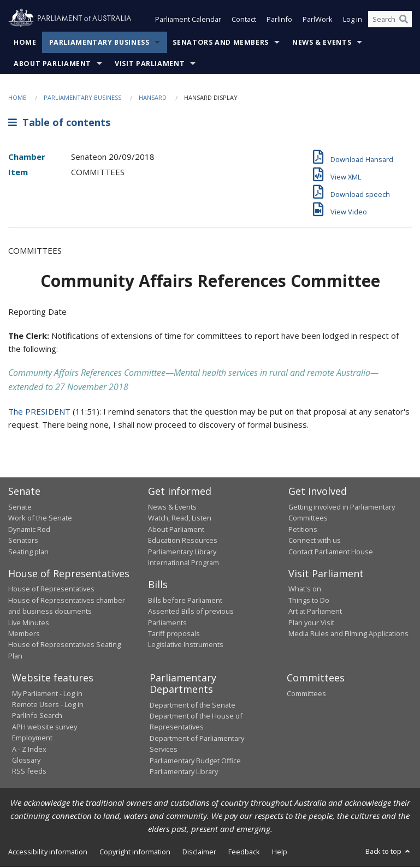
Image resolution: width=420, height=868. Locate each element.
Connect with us (315, 541)
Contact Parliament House (331, 553)
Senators (23, 541)
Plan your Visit (311, 624)
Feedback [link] (244, 853)
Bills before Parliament (185, 601)
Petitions (303, 530)
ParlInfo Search (37, 716)
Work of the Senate (40, 519)
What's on (305, 590)
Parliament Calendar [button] (188, 21)
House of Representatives (51, 590)
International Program (184, 564)
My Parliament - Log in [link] (47, 695)
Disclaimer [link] (199, 853)
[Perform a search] (404, 21)
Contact (244, 21)
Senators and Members (221, 43)
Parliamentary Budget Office (195, 762)
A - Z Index (29, 750)
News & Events (322, 43)
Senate (20, 508)
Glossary (26, 761)
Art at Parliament (315, 612)
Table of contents (59, 124)
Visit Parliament (150, 65)
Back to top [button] (389, 852)
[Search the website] (390, 21)
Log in (353, 21)
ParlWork (318, 21)
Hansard (153, 98)
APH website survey (45, 728)
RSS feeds (29, 772)
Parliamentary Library (182, 553)
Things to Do (309, 601)
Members (24, 634)
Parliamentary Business (99, 43)
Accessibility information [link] (48, 853)
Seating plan (28, 553)
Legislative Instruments (186, 645)
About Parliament (52, 65)
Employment (32, 739)
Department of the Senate (193, 706)
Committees (306, 695)
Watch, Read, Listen (180, 519)
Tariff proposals (174, 634)
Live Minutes (29, 624)
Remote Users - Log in (48, 705)
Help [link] (280, 853)
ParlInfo (279, 21)
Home (25, 43)
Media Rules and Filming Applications (348, 634)
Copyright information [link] (135, 853)
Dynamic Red (29, 530)
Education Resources (183, 541)
